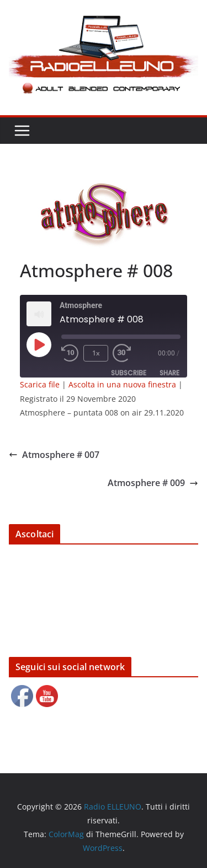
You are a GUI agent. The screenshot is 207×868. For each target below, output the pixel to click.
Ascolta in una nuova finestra (122, 384)
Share (169, 373)
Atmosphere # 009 (153, 483)
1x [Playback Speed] (96, 353)
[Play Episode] (39, 344)
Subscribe (129, 373)
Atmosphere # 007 (54, 455)
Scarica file (40, 384)
